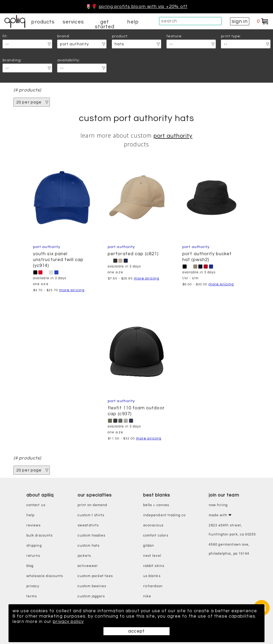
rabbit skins (154, 566)
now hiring (218, 505)
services (73, 22)
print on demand (92, 505)
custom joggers (91, 596)
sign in (240, 21)
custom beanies (92, 586)
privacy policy (68, 622)
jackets (84, 556)
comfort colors (156, 536)
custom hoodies (91, 536)
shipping (34, 546)
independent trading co (164, 515)
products (43, 22)
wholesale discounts (45, 576)
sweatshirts (88, 525)
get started (105, 24)
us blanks (152, 576)
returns (33, 556)
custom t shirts (91, 515)
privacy (33, 586)
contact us (36, 505)
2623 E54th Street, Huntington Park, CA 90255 (232, 530)
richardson (153, 586)
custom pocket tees (95, 576)
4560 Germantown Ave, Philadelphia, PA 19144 (229, 549)
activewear (88, 566)
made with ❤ (220, 515)
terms (32, 596)
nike (147, 596)
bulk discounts (39, 536)
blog (30, 566)
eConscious (153, 525)
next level (152, 556)
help (133, 22)
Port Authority (173, 136)
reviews (33, 525)
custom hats (89, 546)
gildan (149, 546)
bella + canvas (156, 505)
